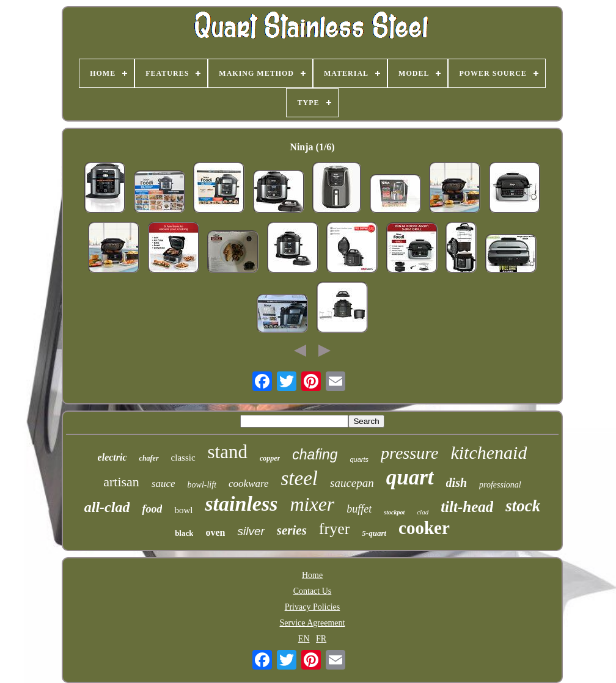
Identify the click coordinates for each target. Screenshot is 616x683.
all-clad (107, 507)
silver (251, 531)
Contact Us (313, 591)
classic (183, 458)
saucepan (352, 483)
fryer (335, 529)
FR (321, 639)
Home (312, 575)
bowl (183, 510)
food (152, 509)
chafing (315, 455)
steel (299, 478)
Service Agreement (313, 623)
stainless (241, 504)
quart (410, 477)
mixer (312, 504)
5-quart (374, 533)
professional (500, 485)
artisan (121, 482)
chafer (149, 458)
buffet (359, 509)
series (292, 530)
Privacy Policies (313, 607)
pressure (409, 453)
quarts (359, 459)
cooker (424, 528)
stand (228, 452)
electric (112, 457)
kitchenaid (489, 452)
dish (457, 483)
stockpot (394, 512)
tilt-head (467, 507)
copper (270, 458)
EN (304, 639)
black (184, 533)
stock (523, 506)
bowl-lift (202, 485)
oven (215, 532)
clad (423, 512)
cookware (248, 484)
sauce (163, 484)
